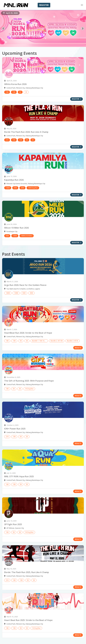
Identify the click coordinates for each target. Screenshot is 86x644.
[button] (82, 5)
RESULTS (78, 348)
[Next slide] (83, 29)
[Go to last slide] (3, 29)
